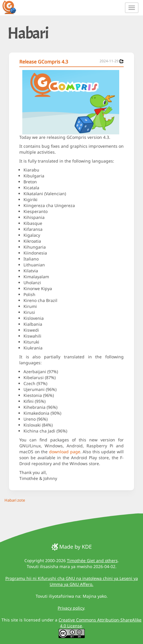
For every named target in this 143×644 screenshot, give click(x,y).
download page (65, 452)
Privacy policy (71, 608)
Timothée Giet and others (92, 560)
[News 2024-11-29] (122, 61)
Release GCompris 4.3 (44, 62)
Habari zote (15, 500)
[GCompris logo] (13, 7)
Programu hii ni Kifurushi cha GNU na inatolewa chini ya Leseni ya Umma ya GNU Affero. (72, 581)
